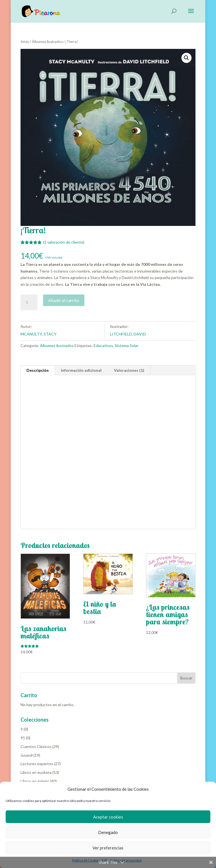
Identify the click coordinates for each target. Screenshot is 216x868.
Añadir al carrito (64, 300)
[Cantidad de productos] (29, 302)
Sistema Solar (127, 345)
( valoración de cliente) (64, 242)
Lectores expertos (37, 764)
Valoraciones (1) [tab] (129, 370)
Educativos (103, 345)
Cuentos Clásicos (36, 746)
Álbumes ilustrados (47, 42)
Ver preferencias (108, 848)
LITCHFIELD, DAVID (128, 334)
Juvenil (27, 755)
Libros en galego (35, 781)
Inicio (25, 42)
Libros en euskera (36, 772)
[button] (186, 58)
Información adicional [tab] (81, 370)
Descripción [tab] (38, 370)
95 (23, 738)
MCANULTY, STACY (39, 334)
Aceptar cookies (108, 817)
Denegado (108, 832)
